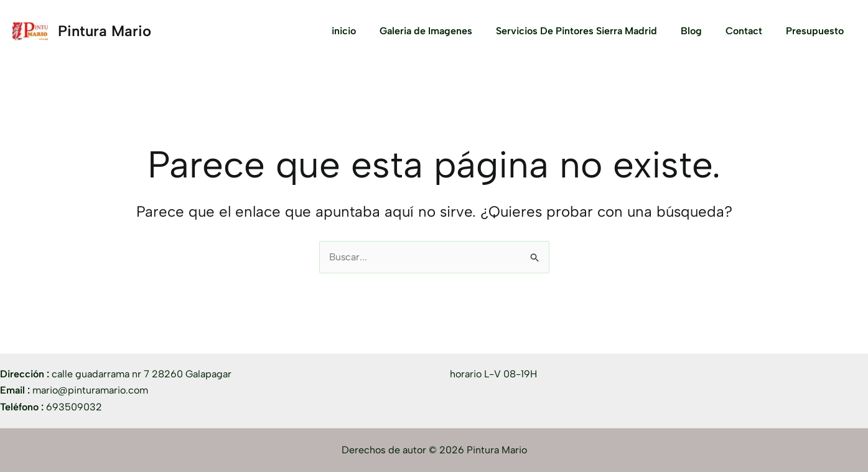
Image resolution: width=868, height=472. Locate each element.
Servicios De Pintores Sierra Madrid (590, 31)
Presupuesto (817, 31)
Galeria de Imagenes (443, 31)
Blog (701, 31)
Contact (749, 31)
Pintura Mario (105, 31)
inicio (364, 31)
